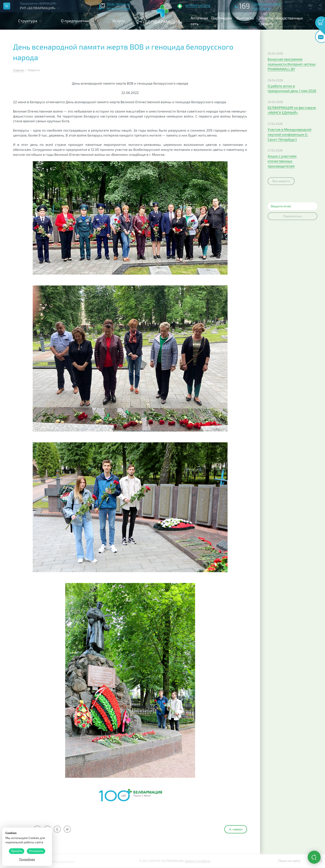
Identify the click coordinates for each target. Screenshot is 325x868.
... (311, 18)
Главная (19, 70)
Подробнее (27, 859)
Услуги (119, 21)
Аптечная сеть (199, 21)
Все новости (281, 181)
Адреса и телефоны (198, 861)
